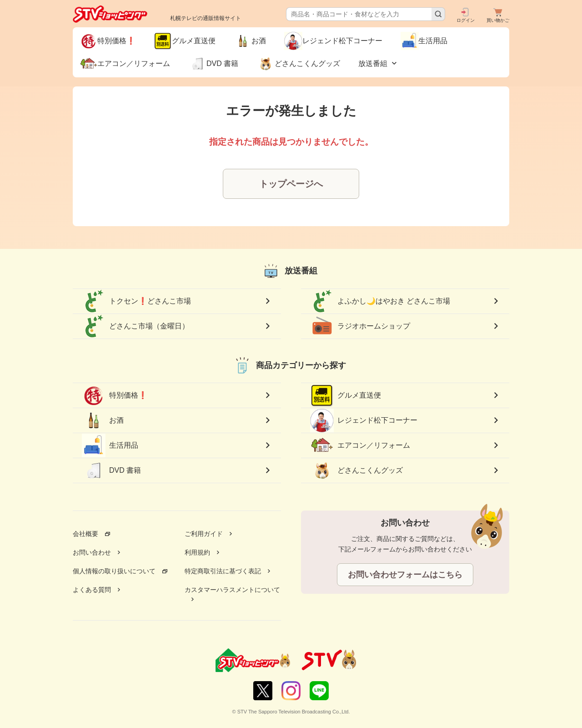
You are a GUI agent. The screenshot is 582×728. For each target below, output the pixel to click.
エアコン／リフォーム (360, 445)
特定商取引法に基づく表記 (223, 571)
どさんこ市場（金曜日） (135, 326)
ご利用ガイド (204, 534)
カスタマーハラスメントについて (232, 590)
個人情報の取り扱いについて (114, 571)
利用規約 (197, 552)
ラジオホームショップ (360, 326)
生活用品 (110, 445)
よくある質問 (92, 590)
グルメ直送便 (346, 395)
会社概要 (85, 534)
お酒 (103, 420)
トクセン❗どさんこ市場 (136, 301)
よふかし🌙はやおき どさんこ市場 (380, 301)
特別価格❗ (115, 395)
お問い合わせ (92, 552)
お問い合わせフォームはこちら (405, 575)
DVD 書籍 (111, 470)
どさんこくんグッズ (356, 470)
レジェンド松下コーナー (364, 420)
